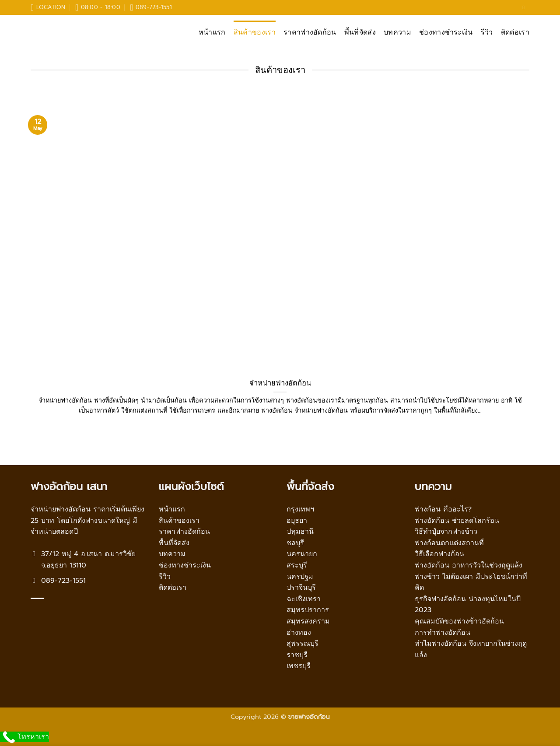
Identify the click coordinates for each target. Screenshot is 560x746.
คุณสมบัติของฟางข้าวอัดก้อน (459, 621)
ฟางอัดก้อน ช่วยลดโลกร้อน (457, 521)
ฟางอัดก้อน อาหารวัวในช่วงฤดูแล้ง (469, 565)
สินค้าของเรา (255, 32)
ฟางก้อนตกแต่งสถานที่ (449, 543)
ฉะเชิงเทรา (304, 599)
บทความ (397, 32)
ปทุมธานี (300, 532)
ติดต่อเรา (515, 32)
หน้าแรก (212, 32)
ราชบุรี (297, 655)
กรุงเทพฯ (300, 509)
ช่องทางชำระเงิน (446, 32)
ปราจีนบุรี (301, 588)
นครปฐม (300, 577)
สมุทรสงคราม (308, 621)
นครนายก (302, 554)
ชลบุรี (295, 543)
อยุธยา (297, 521)
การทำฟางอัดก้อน (443, 633)
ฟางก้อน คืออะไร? (443, 509)
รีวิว (487, 32)
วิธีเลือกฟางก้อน (439, 554)
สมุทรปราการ (308, 610)
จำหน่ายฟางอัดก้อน (280, 383)
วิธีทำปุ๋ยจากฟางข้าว (446, 532)
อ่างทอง (299, 633)
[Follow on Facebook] (525, 7)
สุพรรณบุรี (303, 644)
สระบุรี (297, 565)
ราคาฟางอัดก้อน (310, 32)
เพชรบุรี (299, 666)
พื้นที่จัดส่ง (360, 32)
